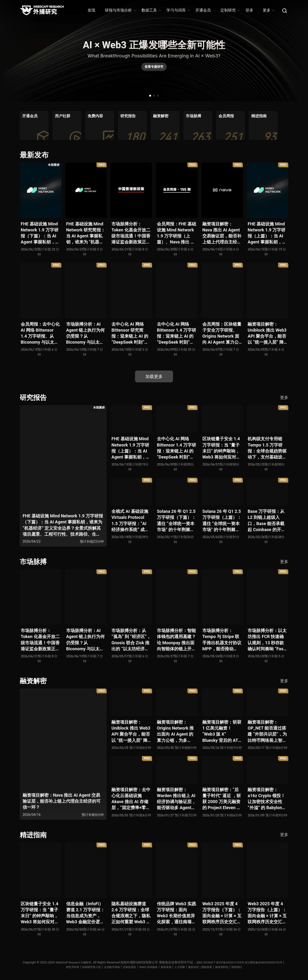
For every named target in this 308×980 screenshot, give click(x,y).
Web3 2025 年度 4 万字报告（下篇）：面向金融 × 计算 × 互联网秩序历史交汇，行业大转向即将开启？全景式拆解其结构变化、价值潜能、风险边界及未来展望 (222, 912)
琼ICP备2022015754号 (255, 961)
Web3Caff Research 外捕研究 (91, 961)
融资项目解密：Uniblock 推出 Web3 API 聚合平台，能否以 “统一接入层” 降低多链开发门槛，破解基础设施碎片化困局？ (267, 333)
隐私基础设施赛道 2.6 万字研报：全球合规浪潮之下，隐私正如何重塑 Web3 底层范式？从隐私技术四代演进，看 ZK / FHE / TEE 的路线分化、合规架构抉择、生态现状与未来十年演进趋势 (131, 912)
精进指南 (34, 834)
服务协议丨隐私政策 (230, 966)
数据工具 (151, 10)
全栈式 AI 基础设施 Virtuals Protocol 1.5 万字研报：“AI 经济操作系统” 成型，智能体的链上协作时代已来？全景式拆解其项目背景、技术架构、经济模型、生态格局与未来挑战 (131, 520)
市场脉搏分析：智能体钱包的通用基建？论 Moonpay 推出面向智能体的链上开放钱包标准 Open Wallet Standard (176, 639)
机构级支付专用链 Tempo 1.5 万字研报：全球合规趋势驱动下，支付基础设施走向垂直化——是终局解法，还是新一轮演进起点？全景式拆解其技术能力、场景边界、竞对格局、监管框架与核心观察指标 (267, 448)
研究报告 (34, 397)
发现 (91, 10)
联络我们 (272, 966)
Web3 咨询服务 (171, 966)
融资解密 (34, 680)
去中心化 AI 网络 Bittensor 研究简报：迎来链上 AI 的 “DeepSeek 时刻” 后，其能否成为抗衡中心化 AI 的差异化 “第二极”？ (131, 333)
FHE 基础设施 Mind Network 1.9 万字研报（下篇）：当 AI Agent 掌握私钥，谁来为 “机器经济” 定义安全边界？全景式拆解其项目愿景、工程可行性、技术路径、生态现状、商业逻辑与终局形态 (40, 233)
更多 (268, 10)
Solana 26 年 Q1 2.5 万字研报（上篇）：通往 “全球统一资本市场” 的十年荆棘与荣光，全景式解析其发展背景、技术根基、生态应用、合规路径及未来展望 (222, 520)
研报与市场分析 (120, 10)
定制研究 (230, 10)
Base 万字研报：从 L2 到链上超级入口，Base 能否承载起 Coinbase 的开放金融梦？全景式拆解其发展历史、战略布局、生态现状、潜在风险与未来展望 (267, 520)
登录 (249, 10)
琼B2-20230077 (227, 961)
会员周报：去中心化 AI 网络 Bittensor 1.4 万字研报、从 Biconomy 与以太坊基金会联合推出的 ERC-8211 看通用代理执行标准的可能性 (40, 333)
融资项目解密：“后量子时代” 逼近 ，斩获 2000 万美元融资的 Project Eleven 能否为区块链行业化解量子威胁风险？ (222, 798)
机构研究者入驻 (106, 966)
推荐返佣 (191, 966)
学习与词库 (178, 10)
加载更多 (154, 376)
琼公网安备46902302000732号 (51, 966)
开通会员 (203, 10)
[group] (34, 125)
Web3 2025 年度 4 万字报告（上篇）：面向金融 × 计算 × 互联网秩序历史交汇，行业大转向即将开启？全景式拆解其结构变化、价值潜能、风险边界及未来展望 (267, 912)
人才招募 (207, 966)
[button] (150, 96)
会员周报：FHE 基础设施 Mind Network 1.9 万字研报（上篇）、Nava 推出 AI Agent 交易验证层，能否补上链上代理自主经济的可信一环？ (176, 233)
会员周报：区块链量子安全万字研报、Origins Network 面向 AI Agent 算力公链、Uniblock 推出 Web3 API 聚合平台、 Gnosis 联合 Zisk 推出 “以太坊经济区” (222, 333)
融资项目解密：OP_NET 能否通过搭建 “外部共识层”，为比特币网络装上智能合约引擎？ (267, 731)
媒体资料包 (255, 966)
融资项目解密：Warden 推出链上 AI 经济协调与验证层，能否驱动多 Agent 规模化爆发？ (176, 798)
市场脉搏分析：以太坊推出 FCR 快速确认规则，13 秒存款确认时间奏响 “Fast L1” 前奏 (267, 639)
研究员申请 (84, 966)
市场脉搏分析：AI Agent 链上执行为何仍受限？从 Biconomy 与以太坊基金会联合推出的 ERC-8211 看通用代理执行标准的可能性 (86, 333)
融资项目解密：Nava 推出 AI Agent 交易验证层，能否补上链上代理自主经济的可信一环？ (222, 233)
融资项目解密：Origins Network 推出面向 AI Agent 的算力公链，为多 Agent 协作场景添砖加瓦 (176, 731)
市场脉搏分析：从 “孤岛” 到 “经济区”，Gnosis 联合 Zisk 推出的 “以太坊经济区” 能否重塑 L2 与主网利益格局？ (131, 639)
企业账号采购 (129, 966)
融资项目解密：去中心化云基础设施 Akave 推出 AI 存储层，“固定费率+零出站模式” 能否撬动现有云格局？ (131, 798)
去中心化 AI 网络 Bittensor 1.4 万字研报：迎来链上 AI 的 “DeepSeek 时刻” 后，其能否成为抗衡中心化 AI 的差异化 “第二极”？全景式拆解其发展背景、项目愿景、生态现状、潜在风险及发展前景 (176, 333)
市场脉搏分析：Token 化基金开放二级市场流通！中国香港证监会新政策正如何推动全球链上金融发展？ (131, 233)
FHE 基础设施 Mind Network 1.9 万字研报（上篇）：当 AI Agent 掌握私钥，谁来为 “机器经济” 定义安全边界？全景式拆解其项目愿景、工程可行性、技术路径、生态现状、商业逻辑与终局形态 (267, 233)
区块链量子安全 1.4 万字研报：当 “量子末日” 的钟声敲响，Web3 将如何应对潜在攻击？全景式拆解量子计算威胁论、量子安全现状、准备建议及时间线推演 (222, 448)
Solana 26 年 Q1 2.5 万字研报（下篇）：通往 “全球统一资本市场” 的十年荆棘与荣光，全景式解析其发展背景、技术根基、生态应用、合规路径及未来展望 (176, 520)
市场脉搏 (34, 561)
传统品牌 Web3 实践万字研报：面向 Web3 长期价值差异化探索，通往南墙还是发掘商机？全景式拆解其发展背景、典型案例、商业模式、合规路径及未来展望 (176, 912)
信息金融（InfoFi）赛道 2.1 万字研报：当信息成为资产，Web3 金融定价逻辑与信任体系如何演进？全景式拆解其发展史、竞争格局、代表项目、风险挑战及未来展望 (86, 912)
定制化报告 (150, 966)
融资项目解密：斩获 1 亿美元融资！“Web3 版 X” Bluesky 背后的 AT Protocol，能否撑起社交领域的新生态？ (222, 731)
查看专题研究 (154, 69)
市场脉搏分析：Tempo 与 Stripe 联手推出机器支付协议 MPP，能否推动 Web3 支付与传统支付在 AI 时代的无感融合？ (222, 639)
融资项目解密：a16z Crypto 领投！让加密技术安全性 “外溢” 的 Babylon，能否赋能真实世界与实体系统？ (267, 798)
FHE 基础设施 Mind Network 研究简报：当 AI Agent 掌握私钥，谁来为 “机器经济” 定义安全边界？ (86, 233)
